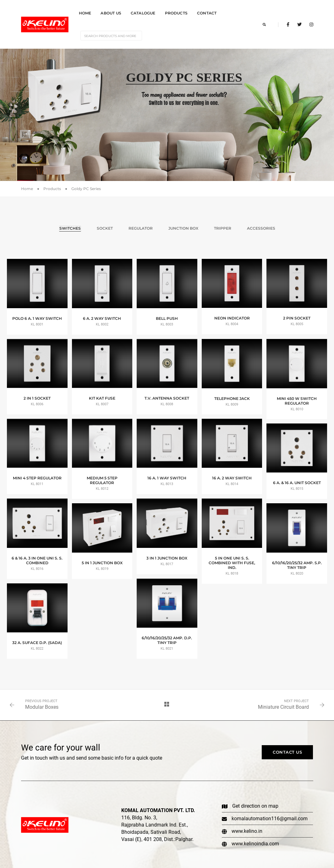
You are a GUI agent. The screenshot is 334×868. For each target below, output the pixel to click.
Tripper (223, 224)
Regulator (141, 224)
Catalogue (143, 11)
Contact (207, 11)
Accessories (261, 224)
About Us (111, 11)
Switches (70, 224)
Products (176, 11)
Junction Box (183, 224)
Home (85, 11)
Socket (105, 224)
